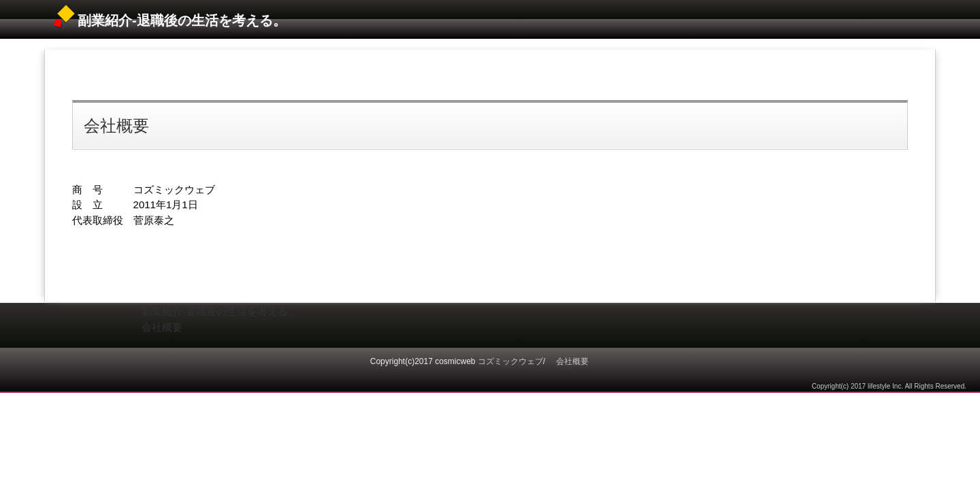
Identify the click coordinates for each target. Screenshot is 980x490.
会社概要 (116, 126)
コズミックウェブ (510, 361)
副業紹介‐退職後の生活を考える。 (182, 20)
